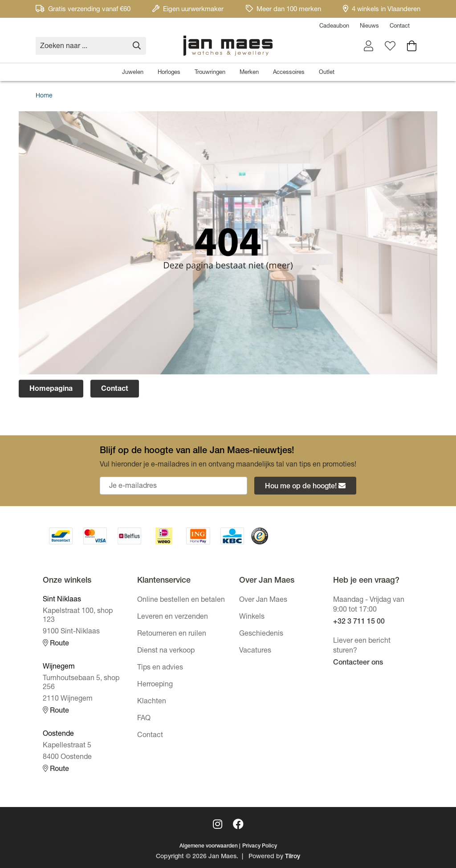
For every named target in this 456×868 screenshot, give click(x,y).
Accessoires (289, 73)
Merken (249, 73)
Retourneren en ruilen (172, 634)
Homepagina (51, 389)
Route (56, 643)
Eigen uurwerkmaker (188, 10)
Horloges (169, 73)
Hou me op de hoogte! (305, 486)
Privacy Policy (260, 846)
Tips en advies (160, 668)
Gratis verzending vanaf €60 (83, 10)
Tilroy (293, 857)
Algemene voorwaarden (209, 846)
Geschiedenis (261, 634)
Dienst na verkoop (166, 651)
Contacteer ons (358, 663)
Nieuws (369, 26)
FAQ (144, 719)
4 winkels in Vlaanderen (382, 10)
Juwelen (133, 73)
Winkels (252, 617)
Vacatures (255, 651)
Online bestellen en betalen (181, 600)
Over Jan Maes (263, 600)
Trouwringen (210, 73)
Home (44, 96)
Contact (400, 26)
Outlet (327, 73)
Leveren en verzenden (173, 617)
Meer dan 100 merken (283, 10)
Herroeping (155, 685)
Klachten (152, 702)
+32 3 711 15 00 (359, 622)
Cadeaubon (334, 26)
